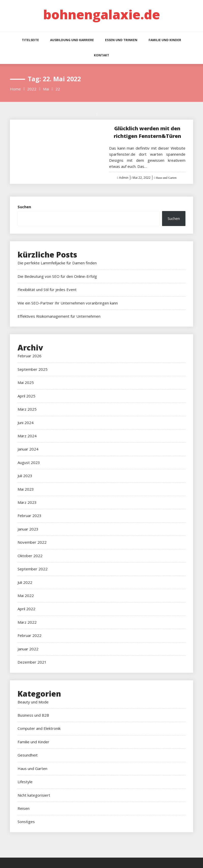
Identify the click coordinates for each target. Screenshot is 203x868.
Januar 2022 (28, 649)
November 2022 (32, 542)
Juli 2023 (25, 476)
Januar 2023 (28, 529)
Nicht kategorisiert (34, 795)
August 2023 (29, 462)
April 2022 (26, 609)
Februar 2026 (30, 356)
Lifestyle (25, 782)
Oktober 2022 (30, 556)
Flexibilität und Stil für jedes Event (47, 290)
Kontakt (101, 55)
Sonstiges (26, 822)
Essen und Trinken (121, 40)
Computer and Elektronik (39, 728)
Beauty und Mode (33, 702)
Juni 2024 (26, 423)
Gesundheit (28, 755)
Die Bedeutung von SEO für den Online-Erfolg (57, 276)
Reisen (24, 808)
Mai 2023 (26, 489)
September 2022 (33, 569)
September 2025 (33, 369)
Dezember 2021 (32, 662)
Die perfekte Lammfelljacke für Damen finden (57, 263)
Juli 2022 (25, 582)
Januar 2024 (28, 449)
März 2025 (27, 409)
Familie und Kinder (165, 40)
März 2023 (27, 502)
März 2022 (27, 622)
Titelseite (30, 40)
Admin (124, 178)
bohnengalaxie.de (102, 14)
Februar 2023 (30, 516)
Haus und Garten (166, 178)
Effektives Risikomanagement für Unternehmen (59, 316)
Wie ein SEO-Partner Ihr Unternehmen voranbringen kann (68, 303)
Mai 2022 (26, 596)
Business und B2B (33, 715)
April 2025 (26, 396)
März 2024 (27, 436)
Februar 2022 (30, 635)
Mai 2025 (26, 382)
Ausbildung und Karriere (72, 40)
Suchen (24, 207)
